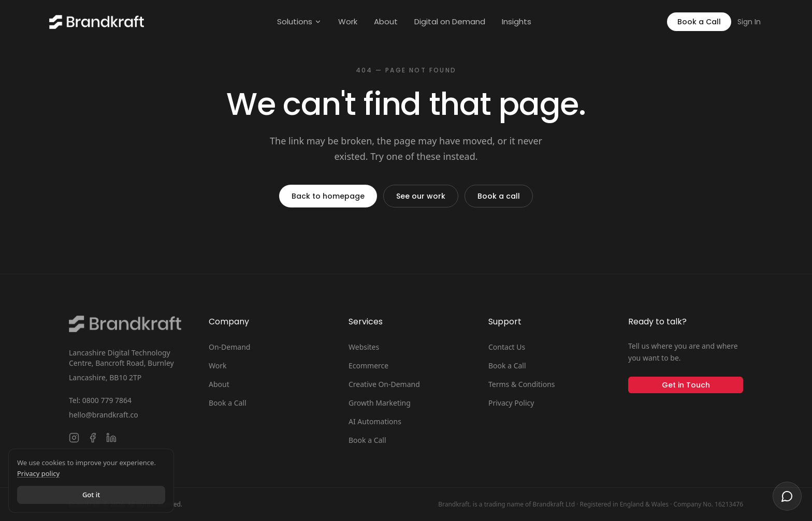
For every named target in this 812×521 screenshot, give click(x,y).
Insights (517, 21)
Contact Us (507, 347)
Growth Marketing (380, 403)
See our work (421, 196)
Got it (91, 495)
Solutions (299, 21)
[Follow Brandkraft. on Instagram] (74, 438)
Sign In (749, 22)
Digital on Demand (450, 21)
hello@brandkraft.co (104, 415)
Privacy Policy (511, 403)
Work (348, 21)
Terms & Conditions (522, 384)
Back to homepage (328, 196)
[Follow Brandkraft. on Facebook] (93, 438)
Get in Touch (686, 385)
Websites (364, 347)
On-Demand (229, 347)
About (386, 21)
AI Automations (375, 421)
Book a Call (699, 22)
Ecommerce (368, 366)
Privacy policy (38, 473)
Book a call (499, 196)
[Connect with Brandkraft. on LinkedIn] (111, 438)
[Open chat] (787, 496)
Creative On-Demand (384, 384)
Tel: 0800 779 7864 (100, 400)
